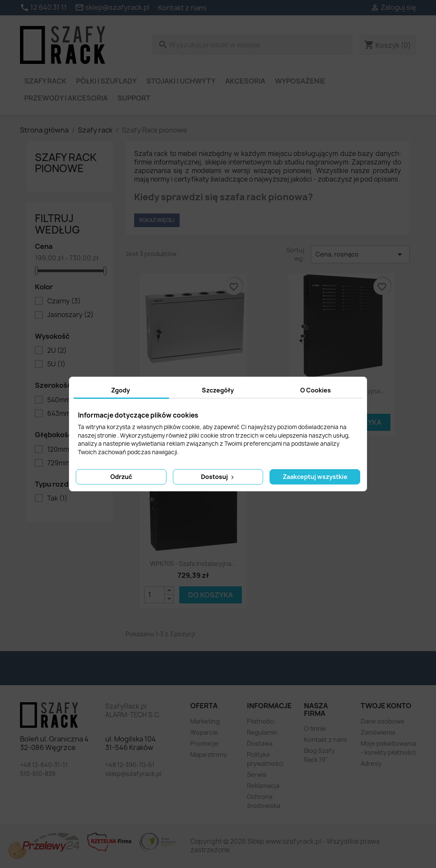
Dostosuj (218, 477)
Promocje (204, 743)
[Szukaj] (252, 45)
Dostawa (260, 743)
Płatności (261, 721)
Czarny (64, 301)
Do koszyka (211, 595)
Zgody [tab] (120, 390)
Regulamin (262, 732)
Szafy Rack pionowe (66, 163)
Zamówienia (378, 732)
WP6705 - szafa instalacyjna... (193, 564)
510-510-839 (38, 774)
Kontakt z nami (182, 8)
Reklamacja (263, 786)
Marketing (205, 721)
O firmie (315, 728)
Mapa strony (209, 754)
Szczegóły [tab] (218, 390)
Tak (57, 499)
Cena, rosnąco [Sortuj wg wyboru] (360, 254)
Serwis (257, 774)
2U (57, 351)
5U (56, 364)
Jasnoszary (70, 315)
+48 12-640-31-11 (44, 765)
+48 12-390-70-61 (130, 765)
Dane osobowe (383, 721)
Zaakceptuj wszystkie (315, 477)
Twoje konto (386, 706)
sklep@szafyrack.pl (133, 774)
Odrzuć (121, 477)
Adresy (371, 763)
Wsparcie (204, 732)
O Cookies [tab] (316, 390)
